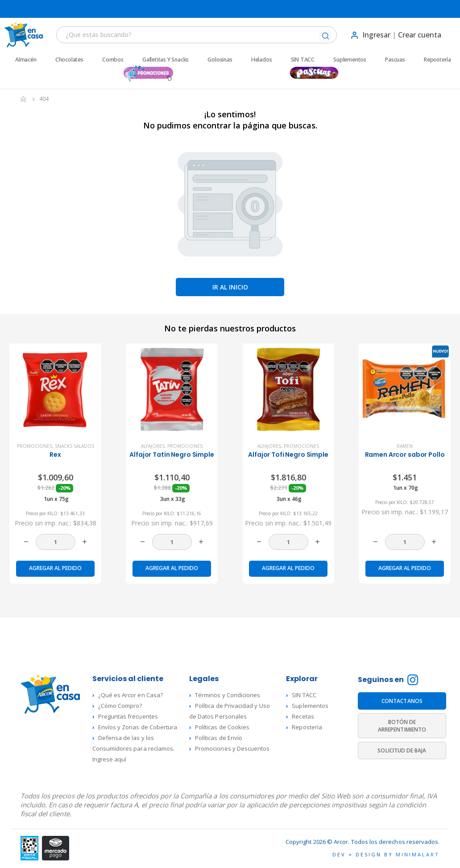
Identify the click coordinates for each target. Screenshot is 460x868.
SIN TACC (303, 60)
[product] (55, 389)
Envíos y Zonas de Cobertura (138, 727)
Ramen (405, 446)
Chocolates (69, 60)
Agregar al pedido (55, 568)
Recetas (303, 716)
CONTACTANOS (402, 701)
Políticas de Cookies (222, 727)
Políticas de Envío (219, 738)
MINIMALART (418, 854)
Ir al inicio (230, 287)
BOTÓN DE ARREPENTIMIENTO (402, 726)
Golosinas (220, 60)
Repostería (437, 60)
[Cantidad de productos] (56, 542)
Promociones (35, 446)
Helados (262, 60)
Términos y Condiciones (228, 695)
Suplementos (350, 60)
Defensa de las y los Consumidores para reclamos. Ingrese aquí (134, 748)
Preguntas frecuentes (128, 716)
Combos (113, 60)
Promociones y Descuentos (232, 748)
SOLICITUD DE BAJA (402, 750)
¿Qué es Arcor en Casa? (131, 695)
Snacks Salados (75, 446)
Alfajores (153, 446)
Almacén (26, 60)
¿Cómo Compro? (120, 706)
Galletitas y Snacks (166, 60)
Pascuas (395, 60)
